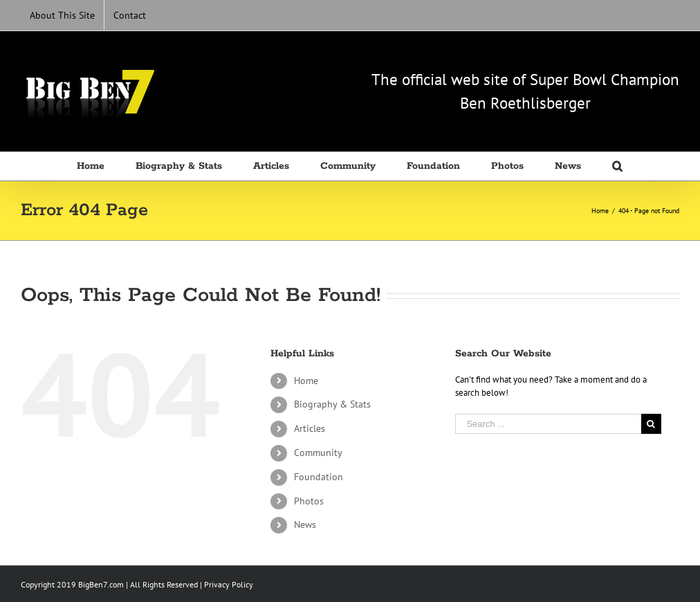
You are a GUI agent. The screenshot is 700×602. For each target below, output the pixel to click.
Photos (309, 501)
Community (318, 453)
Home (306, 381)
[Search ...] (548, 424)
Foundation (319, 477)
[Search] (618, 166)
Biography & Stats (332, 404)
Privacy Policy (229, 584)
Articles (310, 428)
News (305, 525)
